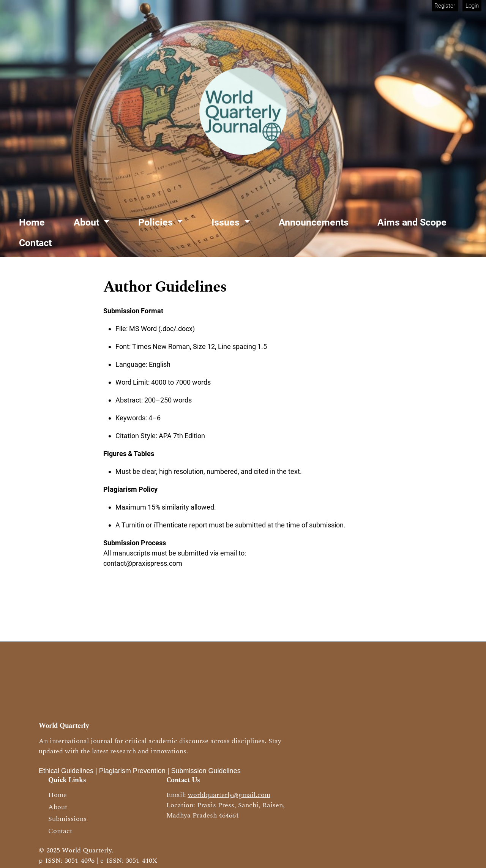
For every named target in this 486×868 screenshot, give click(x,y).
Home (32, 222)
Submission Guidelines (206, 771)
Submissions (67, 819)
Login (472, 6)
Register (445, 6)
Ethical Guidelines (66, 771)
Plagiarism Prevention (132, 771)
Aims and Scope (412, 222)
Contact (35, 243)
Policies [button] (157, 222)
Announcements (314, 222)
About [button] (88, 222)
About (58, 807)
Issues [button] (227, 222)
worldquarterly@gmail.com (229, 795)
